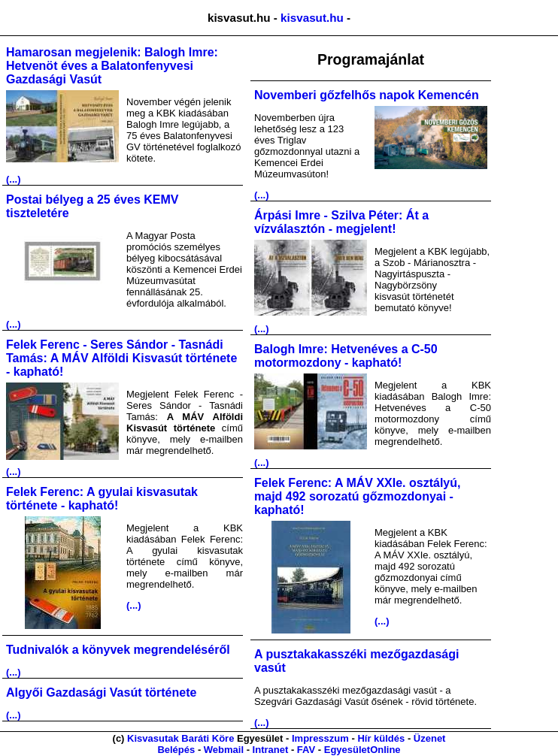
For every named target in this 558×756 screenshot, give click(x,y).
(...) (14, 179)
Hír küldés (381, 738)
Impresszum (320, 738)
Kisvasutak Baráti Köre (180, 738)
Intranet (271, 750)
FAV (306, 750)
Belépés (176, 750)
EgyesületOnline (362, 750)
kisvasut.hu (312, 18)
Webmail (224, 750)
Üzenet (430, 738)
